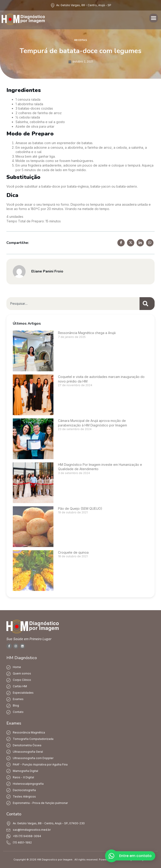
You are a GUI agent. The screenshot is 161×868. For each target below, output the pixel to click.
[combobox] (73, 304)
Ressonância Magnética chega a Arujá (87, 333)
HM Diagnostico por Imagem (55, 860)
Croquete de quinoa (73, 552)
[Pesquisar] (147, 304)
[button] (154, 18)
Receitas (81, 40)
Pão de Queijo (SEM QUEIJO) (80, 508)
